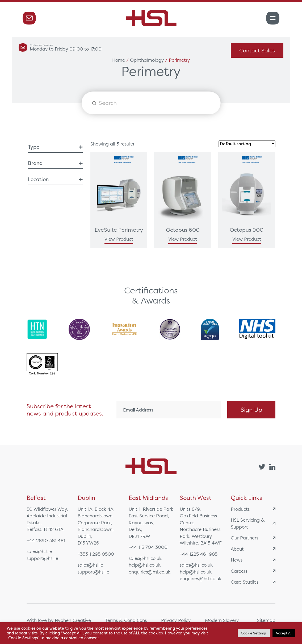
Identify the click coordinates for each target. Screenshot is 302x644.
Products (253, 509)
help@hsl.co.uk (145, 565)
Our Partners (253, 538)
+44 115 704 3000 (148, 547)
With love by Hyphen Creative (59, 620)
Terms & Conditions (126, 620)
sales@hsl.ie (39, 551)
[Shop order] (247, 144)
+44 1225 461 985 (199, 554)
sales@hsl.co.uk (145, 558)
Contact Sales (257, 50)
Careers (253, 571)
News (253, 560)
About (253, 549)
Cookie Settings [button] (254, 633)
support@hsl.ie (42, 558)
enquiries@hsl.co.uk (150, 572)
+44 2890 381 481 (46, 540)
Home (119, 60)
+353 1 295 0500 (96, 554)
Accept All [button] (284, 633)
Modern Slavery (222, 620)
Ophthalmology (147, 60)
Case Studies (253, 582)
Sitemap (266, 620)
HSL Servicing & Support (253, 523)
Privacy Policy (176, 620)
